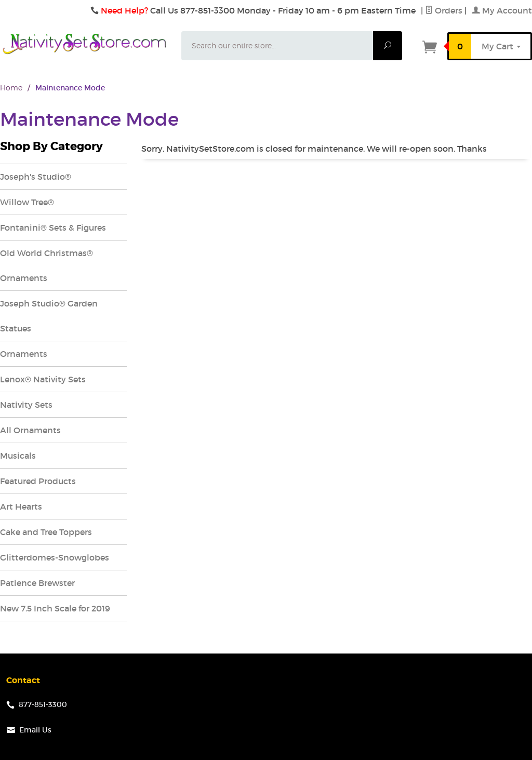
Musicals (18, 456)
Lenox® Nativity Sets (43, 379)
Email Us (35, 730)
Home (11, 88)
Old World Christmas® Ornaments (46, 265)
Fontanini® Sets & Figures (53, 228)
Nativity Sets (26, 405)
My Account (502, 10)
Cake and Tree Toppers (46, 532)
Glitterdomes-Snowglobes (55, 557)
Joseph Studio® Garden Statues (49, 316)
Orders (444, 10)
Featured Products (38, 481)
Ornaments (24, 354)
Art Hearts (21, 506)
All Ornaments (30, 430)
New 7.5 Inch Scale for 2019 (55, 608)
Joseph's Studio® (36, 177)
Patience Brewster (37, 583)
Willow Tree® (27, 202)
